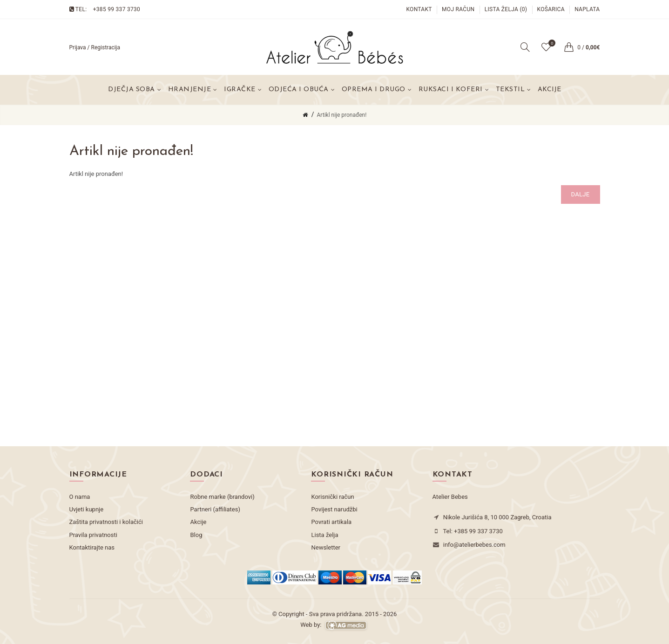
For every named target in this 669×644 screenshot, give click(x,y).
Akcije (549, 90)
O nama (80, 497)
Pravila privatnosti (93, 535)
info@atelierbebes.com (474, 545)
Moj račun (458, 9)
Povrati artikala (331, 522)
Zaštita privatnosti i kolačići (106, 522)
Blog (196, 535)
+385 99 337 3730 (117, 9)
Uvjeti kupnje (87, 509)
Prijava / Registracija (95, 47)
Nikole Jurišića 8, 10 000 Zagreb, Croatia (497, 517)
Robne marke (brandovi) (222, 497)
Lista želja (324, 535)
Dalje (581, 194)
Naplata (587, 9)
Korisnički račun (332, 497)
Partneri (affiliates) (215, 509)
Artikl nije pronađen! (342, 115)
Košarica (551, 9)
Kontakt (419, 9)
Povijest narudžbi (334, 509)
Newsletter (326, 547)
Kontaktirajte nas (92, 547)
